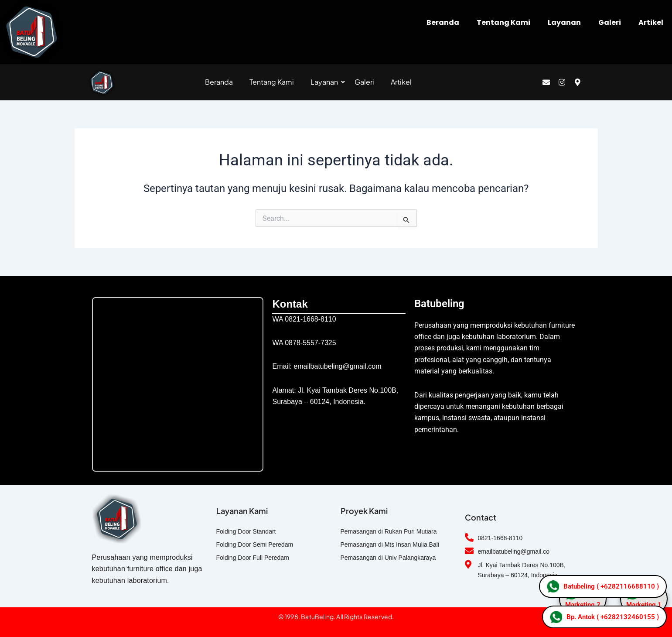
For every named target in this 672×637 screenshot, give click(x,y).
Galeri (610, 22)
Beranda (443, 22)
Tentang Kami (503, 22)
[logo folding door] (102, 83)
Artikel (651, 22)
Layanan (564, 22)
